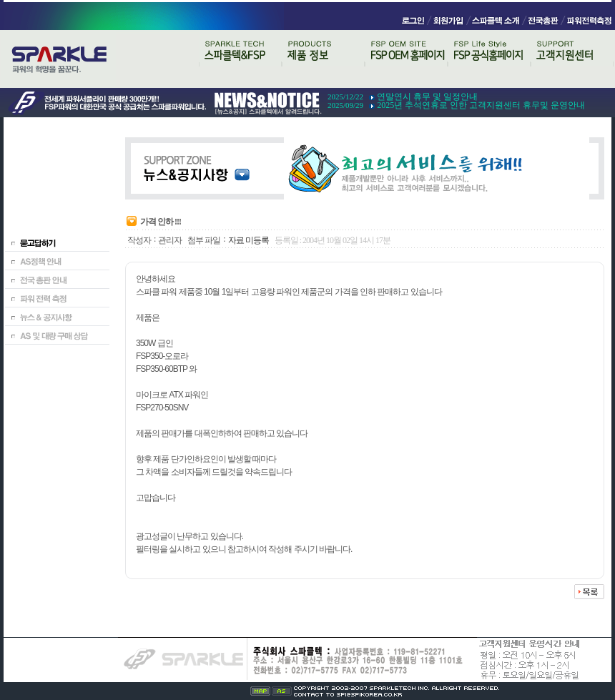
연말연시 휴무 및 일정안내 (427, 97)
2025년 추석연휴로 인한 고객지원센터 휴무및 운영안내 (481, 105)
